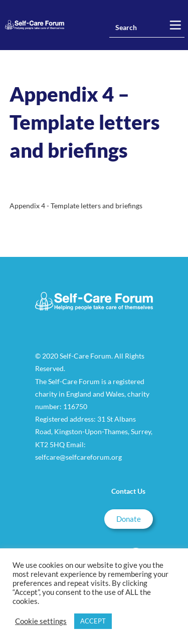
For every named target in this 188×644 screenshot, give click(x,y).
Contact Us (128, 491)
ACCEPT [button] (93, 621)
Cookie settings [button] (41, 621)
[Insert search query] (147, 28)
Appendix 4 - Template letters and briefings (76, 206)
